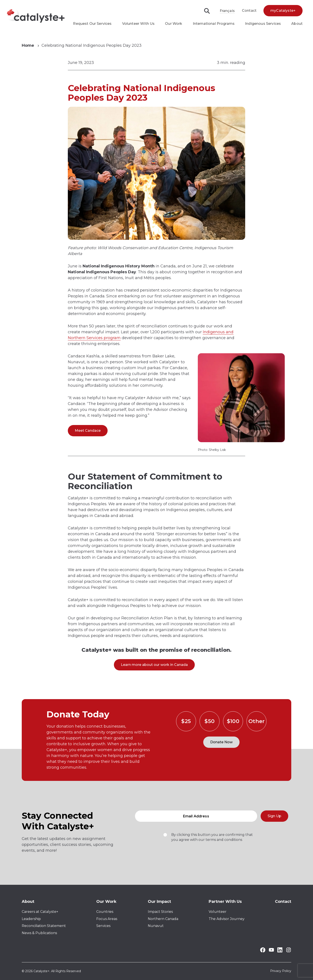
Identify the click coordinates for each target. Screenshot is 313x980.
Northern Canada (163, 919)
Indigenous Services (263, 24)
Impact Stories (160, 912)
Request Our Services (92, 24)
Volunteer (218, 912)
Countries (105, 912)
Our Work (174, 24)
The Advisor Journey (227, 919)
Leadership (31, 919)
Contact (249, 11)
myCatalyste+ (283, 11)
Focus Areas (107, 919)
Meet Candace (88, 431)
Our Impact (159, 902)
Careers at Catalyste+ (40, 912)
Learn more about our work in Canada (154, 665)
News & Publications (39, 933)
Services (103, 926)
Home (28, 45)
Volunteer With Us (138, 24)
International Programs (214, 24)
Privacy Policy (281, 971)
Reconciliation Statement (44, 926)
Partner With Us (225, 902)
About (297, 24)
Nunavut (156, 926)
